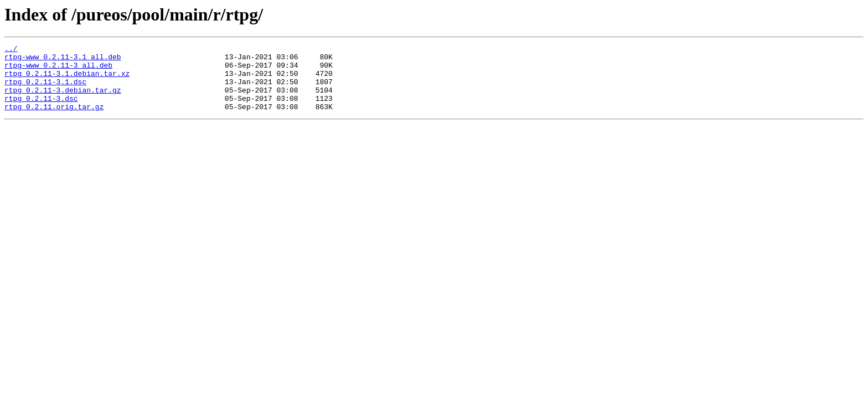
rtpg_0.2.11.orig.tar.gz (54, 120)
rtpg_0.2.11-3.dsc (41, 110)
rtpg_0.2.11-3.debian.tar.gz (63, 100)
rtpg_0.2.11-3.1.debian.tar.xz (67, 80)
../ (11, 50)
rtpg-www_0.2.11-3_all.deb (58, 70)
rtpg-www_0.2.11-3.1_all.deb (63, 60)
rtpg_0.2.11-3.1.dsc (45, 90)
